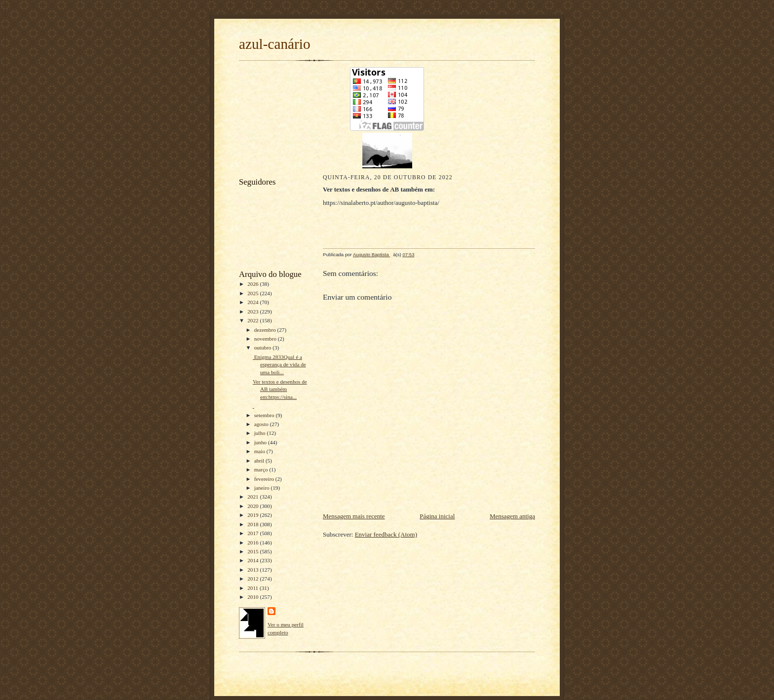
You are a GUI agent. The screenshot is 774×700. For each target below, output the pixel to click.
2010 (253, 597)
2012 (253, 579)
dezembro (266, 330)
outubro (264, 348)
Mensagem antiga (512, 516)
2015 (253, 551)
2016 (253, 543)
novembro (266, 339)
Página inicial (437, 516)
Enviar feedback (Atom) (386, 534)
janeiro (263, 488)
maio (260, 451)
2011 (253, 588)
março (262, 469)
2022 (253, 320)
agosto (262, 424)
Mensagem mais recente (354, 516)
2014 (253, 560)
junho (261, 442)
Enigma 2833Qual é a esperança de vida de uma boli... (279, 365)
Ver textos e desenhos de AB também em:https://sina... (280, 389)
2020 (253, 506)
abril (260, 461)
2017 (253, 533)
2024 (253, 302)
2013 (253, 570)
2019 (253, 515)
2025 (253, 293)
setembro (265, 415)
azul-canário (275, 44)
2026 (253, 284)
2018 (253, 524)
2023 (253, 311)
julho (261, 433)
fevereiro (265, 479)
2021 (253, 497)
